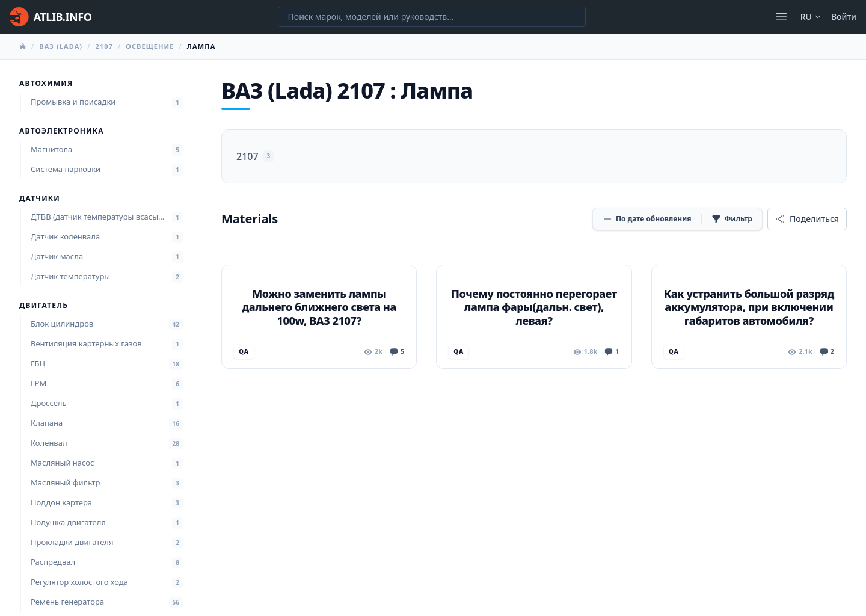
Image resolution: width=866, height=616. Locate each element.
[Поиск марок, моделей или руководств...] (432, 17)
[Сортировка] (647, 219)
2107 (104, 46)
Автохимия (46, 84)
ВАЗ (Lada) (61, 46)
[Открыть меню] (781, 17)
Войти (844, 17)
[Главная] (51, 17)
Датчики (40, 199)
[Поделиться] (807, 219)
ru (811, 17)
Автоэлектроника (62, 131)
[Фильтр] (732, 219)
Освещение (150, 46)
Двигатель (44, 306)
